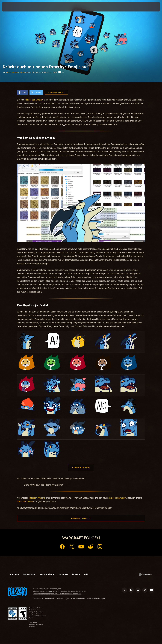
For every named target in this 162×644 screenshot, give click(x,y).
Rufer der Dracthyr (35, 100)
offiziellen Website (37, 498)
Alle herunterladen (81, 468)
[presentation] (10, 7)
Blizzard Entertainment (17, 72)
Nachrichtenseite (25, 502)
